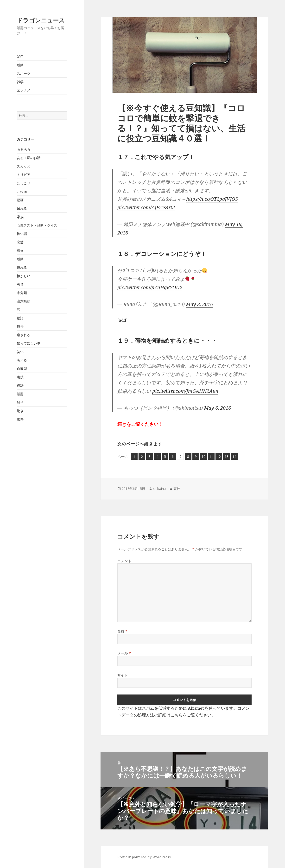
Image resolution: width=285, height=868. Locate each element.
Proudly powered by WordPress (144, 857)
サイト (123, 675)
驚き (20, 411)
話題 (20, 394)
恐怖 (20, 250)
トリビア (24, 175)
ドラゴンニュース (41, 20)
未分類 (22, 293)
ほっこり (24, 183)
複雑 (20, 385)
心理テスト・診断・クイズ (37, 225)
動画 (20, 200)
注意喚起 (24, 301)
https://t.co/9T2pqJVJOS (212, 199)
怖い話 (22, 234)
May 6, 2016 (217, 408)
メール (124, 653)
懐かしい (24, 276)
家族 (20, 217)
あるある (24, 149)
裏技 (20, 377)
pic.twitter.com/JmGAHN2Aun (185, 391)
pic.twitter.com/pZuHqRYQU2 (150, 287)
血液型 (22, 369)
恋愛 (20, 242)
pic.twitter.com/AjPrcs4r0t (146, 207)
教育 (20, 284)
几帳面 (22, 191)
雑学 (20, 82)
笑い (20, 352)
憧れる (22, 267)
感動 (20, 65)
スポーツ (24, 73)
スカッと (24, 166)
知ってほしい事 (29, 343)
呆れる (22, 208)
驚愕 (20, 57)
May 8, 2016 (199, 304)
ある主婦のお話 (29, 158)
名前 (122, 631)
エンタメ (24, 90)
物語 (20, 318)
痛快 (20, 326)
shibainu (159, 489)
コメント (124, 561)
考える (22, 360)
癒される (24, 335)
